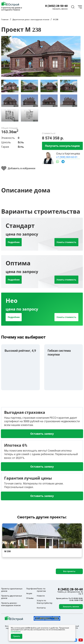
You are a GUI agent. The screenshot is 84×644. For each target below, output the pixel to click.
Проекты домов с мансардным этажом (11, 604)
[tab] (10, 86)
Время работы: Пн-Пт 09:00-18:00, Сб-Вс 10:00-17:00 (70, 599)
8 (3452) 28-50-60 (56, 6)
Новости (41, 596)
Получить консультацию (62, 146)
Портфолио (32, 589)
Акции (29, 593)
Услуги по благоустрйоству (45, 602)
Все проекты (69, 571)
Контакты (41, 608)
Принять (17, 636)
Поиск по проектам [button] (41, 590)
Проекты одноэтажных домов (12, 590)
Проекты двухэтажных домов (12, 597)
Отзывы (30, 598)
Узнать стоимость (66, 242)
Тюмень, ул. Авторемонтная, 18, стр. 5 (70, 593)
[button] (72, 7)
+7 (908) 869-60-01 (67, 157)
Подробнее (14, 242)
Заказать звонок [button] (60, 9)
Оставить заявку (42, 434)
